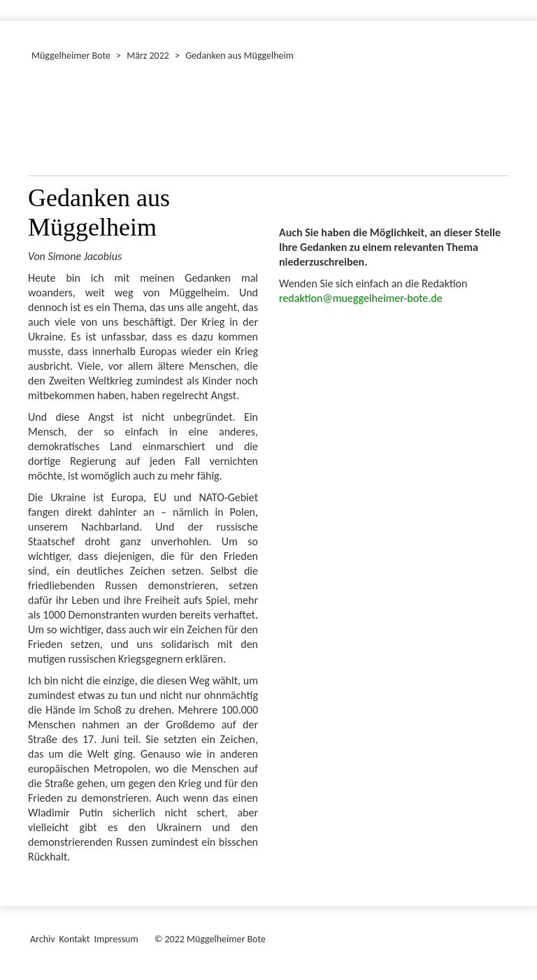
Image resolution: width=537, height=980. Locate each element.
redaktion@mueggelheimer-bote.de (361, 298)
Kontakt (75, 939)
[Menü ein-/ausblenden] (517, 4)
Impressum (116, 939)
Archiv (43, 939)
